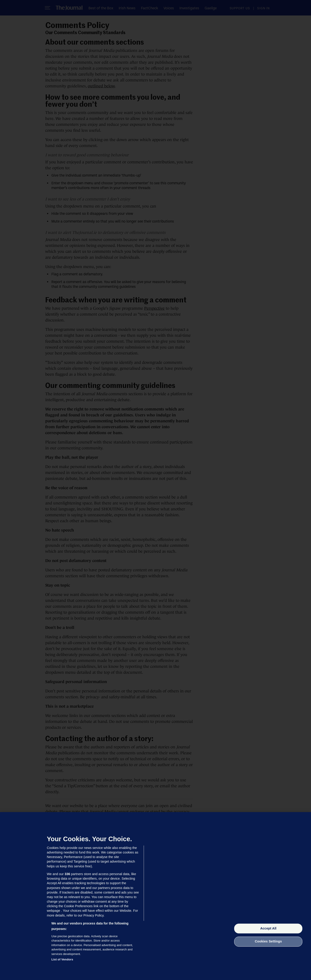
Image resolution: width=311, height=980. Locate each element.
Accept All (268, 928)
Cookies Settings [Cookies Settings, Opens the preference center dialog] (268, 942)
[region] (155, 896)
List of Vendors (62, 959)
